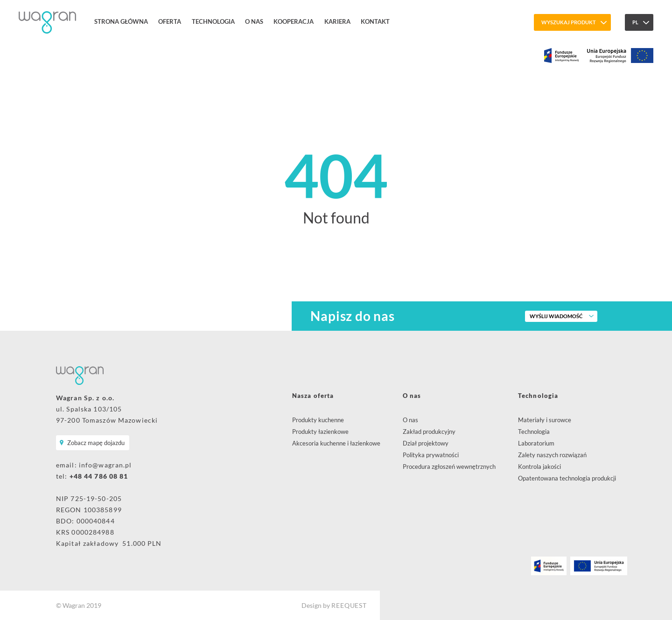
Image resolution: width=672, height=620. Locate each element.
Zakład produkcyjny (429, 432)
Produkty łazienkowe (320, 432)
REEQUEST (349, 605)
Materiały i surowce (545, 420)
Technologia (213, 21)
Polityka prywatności (431, 455)
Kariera (337, 21)
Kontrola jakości (539, 467)
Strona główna (121, 21)
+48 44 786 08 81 (99, 476)
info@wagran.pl (105, 465)
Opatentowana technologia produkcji (567, 478)
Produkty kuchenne (318, 420)
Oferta (170, 21)
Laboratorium (536, 443)
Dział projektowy (426, 443)
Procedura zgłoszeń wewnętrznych (449, 467)
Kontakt (375, 21)
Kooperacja (294, 21)
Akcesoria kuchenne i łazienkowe (336, 443)
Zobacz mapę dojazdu (96, 443)
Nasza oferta (313, 396)
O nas (254, 21)
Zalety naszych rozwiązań (552, 455)
